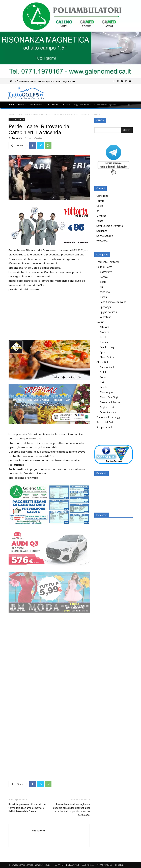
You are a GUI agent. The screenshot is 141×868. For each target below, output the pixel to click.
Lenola (104, 387)
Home (11, 115)
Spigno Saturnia (105, 236)
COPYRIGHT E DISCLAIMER (67, 865)
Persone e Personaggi (108, 417)
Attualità (104, 327)
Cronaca (104, 332)
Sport (103, 352)
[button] (129, 105)
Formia (100, 201)
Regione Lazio (108, 407)
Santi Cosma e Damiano (110, 226)
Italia (103, 382)
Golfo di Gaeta (104, 267)
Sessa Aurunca (108, 412)
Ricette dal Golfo (105, 422)
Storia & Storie (108, 357)
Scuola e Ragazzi (109, 347)
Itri (98, 211)
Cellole (104, 372)
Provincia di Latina (42, 115)
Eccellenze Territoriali (108, 262)
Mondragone (107, 392)
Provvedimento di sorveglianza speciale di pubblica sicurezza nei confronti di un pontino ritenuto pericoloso (71, 810)
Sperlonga (102, 231)
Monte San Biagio (110, 397)
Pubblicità (120, 865)
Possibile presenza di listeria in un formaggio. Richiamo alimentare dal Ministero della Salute (27, 808)
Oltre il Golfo (24, 115)
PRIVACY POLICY (104, 865)
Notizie (100, 322)
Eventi (103, 337)
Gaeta (100, 206)
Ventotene (102, 241)
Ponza (100, 221)
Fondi (103, 377)
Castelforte (102, 196)
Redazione (17, 138)
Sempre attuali (104, 427)
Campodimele (107, 367)
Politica (104, 342)
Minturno (101, 216)
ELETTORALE (88, 865)
